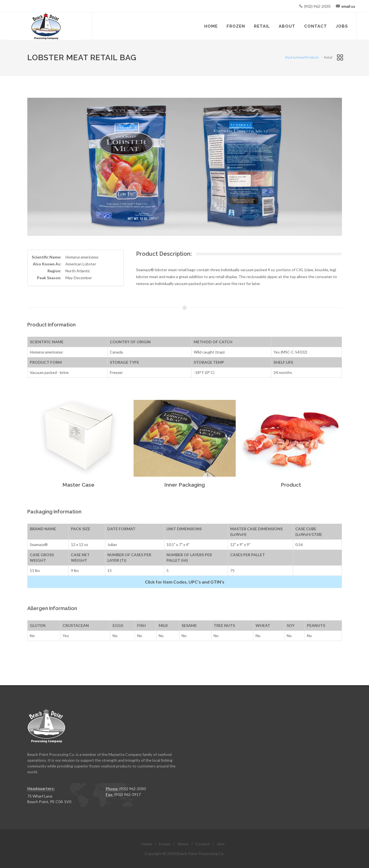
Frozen (165, 844)
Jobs (221, 844)
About (183, 844)
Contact (203, 844)
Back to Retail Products (302, 57)
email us (348, 6)
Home (147, 844)
